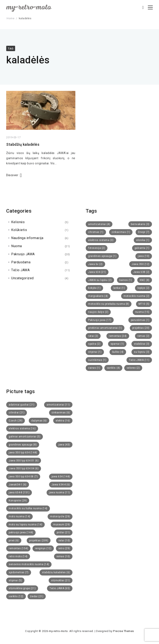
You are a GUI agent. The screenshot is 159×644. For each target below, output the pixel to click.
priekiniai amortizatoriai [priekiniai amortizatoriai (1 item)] (105, 328)
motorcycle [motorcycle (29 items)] (60, 516)
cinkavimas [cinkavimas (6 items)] (61, 413)
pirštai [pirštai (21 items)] (63, 532)
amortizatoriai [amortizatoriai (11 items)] (58, 405)
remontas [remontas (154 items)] (18, 548)
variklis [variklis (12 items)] (16, 596)
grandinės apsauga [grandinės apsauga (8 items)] (23, 445)
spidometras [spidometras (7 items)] (19, 572)
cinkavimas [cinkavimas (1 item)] (121, 232)
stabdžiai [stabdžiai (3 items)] (142, 344)
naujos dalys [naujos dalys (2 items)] (98, 312)
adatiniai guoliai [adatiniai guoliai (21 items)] (22, 405)
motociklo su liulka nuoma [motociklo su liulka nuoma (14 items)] (28, 508)
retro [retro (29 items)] (64, 548)
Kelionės (18, 222)
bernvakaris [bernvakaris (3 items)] (140, 224)
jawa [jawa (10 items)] (144, 256)
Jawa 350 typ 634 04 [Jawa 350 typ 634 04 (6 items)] (24, 468)
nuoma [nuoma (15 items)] (142, 312)
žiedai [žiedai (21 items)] (37, 596)
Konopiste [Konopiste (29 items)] (18, 501)
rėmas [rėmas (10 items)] (63, 556)
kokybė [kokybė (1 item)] (94, 288)
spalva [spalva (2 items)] (94, 344)
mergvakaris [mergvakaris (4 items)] (98, 296)
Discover (12, 176)
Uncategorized (22, 278)
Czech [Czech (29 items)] (16, 421)
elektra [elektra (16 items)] (63, 421)
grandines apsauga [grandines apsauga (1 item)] (102, 256)
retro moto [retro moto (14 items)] (18, 556)
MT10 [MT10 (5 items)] (144, 304)
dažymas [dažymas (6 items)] (39, 421)
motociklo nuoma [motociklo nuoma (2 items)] (137, 296)
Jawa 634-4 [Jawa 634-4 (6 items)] (61, 485)
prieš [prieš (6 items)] (14, 540)
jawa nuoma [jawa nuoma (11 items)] (60, 492)
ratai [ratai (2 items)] (93, 336)
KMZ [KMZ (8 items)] (145, 280)
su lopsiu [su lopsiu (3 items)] (142, 352)
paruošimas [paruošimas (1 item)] (140, 320)
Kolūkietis (19, 230)
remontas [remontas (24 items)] (118, 336)
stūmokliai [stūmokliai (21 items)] (61, 580)
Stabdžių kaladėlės (23, 145)
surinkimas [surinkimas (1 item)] (97, 360)
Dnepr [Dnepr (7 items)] (144, 232)
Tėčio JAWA (20, 270)
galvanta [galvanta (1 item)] (142, 248)
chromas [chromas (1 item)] (96, 232)
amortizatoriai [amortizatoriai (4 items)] (99, 224)
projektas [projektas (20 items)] (141, 328)
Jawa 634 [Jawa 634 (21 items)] (97, 272)
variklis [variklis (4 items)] (113, 368)
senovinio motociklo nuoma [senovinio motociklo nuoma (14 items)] (29, 564)
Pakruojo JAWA (23, 254)
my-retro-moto (58, 631)
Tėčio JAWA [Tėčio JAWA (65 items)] (60, 588)
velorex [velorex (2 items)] (133, 368)
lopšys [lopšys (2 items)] (143, 288)
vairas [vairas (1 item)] (94, 368)
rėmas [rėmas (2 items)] (143, 336)
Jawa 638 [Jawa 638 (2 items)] (141, 272)
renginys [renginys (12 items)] (43, 548)
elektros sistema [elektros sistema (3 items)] (101, 240)
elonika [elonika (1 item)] (143, 240)
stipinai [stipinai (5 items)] (15, 580)
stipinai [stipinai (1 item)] (95, 352)
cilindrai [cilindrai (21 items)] (17, 413)
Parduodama (21, 262)
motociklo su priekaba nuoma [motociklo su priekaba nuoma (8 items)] (109, 304)
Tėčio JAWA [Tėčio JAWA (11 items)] (139, 360)
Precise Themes (123, 631)
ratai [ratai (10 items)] (64, 540)
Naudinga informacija (27, 238)
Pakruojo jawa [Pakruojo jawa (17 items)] (100, 320)
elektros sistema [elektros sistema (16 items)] (22, 429)
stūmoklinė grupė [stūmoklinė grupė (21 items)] (22, 588)
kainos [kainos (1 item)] (126, 280)
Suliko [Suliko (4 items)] (118, 352)
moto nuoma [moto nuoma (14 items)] (19, 516)
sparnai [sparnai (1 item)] (117, 344)
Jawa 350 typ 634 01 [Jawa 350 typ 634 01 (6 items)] (24, 461)
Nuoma (17, 246)
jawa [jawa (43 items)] (64, 445)
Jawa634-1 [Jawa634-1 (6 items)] (18, 485)
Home (10, 18)
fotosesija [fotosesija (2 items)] (97, 248)
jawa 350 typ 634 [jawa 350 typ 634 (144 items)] (23, 453)
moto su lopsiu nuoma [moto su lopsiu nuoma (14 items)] (25, 525)
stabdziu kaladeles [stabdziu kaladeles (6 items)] (56, 572)
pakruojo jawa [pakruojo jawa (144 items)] (21, 532)
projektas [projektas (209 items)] (39, 540)
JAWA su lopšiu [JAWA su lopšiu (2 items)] (100, 280)
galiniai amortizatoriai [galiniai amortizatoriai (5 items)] (25, 437)
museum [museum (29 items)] (62, 525)
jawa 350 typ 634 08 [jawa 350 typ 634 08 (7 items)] (23, 477)
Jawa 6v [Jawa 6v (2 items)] (95, 264)
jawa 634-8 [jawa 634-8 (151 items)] (19, 492)
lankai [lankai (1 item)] (119, 288)
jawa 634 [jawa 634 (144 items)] (61, 477)
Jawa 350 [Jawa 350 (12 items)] (141, 264)
